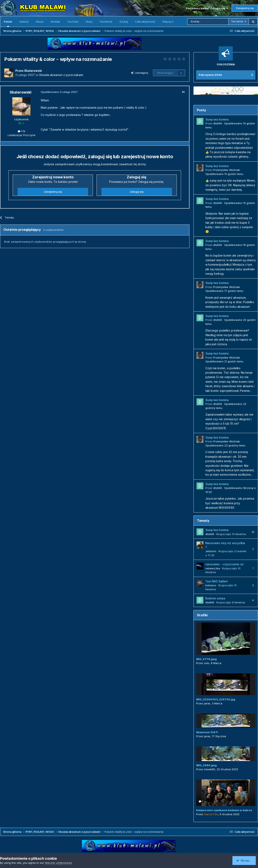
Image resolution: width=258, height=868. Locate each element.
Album (40, 22)
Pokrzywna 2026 (210, 75)
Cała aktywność (145, 22)
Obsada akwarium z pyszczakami (61, 75)
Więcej (168, 22)
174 (21, 131)
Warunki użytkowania (58, 863)
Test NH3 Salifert (217, 581)
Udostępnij (140, 73)
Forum (8, 23)
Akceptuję (245, 860)
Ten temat (237, 21)
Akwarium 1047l (207, 732)
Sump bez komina (217, 120)
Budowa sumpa (215, 598)
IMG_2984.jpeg (206, 765)
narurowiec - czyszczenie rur (225, 564)
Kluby (89, 22)
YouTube (73, 22)
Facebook (106, 22)
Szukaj (124, 22)
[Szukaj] (208, 22)
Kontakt (55, 22)
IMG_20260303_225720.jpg (216, 699)
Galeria (24, 22)
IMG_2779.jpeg (206, 659)
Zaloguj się (137, 192)
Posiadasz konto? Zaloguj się (207, 8)
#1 (183, 92)
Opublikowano (224, 174)
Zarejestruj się (245, 8)
